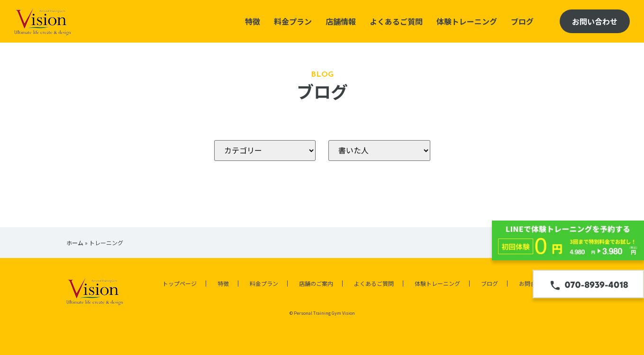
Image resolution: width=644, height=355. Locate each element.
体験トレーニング (467, 21)
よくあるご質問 (396, 21)
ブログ (522, 21)
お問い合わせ (595, 21)
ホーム (75, 243)
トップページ (180, 283)
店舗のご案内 (316, 283)
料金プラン (293, 21)
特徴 (253, 21)
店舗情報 (341, 21)
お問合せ (530, 283)
